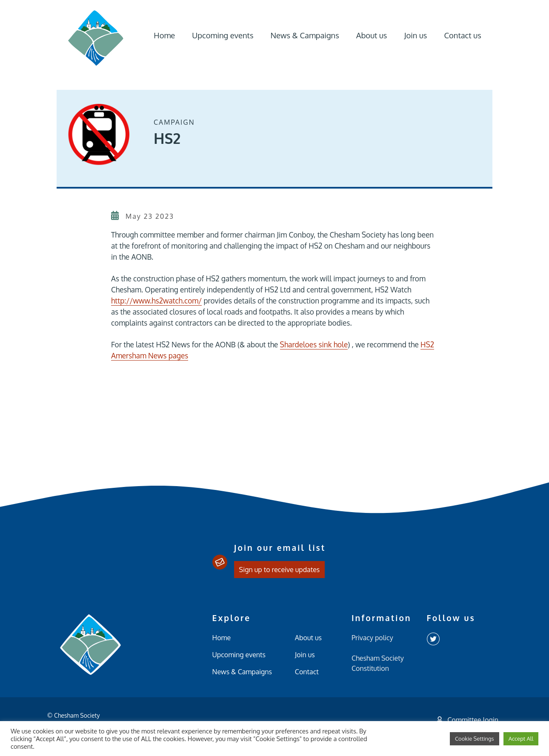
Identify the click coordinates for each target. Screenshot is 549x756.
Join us (415, 35)
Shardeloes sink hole (314, 344)
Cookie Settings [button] (475, 739)
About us (372, 35)
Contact (307, 672)
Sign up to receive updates (280, 570)
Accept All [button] (521, 739)
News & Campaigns (305, 35)
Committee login (468, 720)
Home (164, 35)
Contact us (462, 35)
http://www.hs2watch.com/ (156, 301)
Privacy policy (372, 638)
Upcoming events (223, 35)
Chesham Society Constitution (378, 663)
